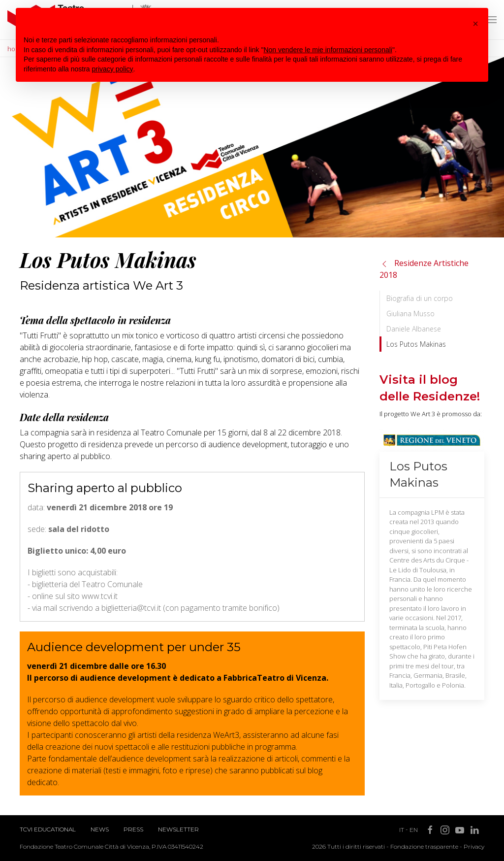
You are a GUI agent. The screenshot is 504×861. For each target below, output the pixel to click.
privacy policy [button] (113, 69)
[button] (475, 24)
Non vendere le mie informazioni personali (328, 50)
